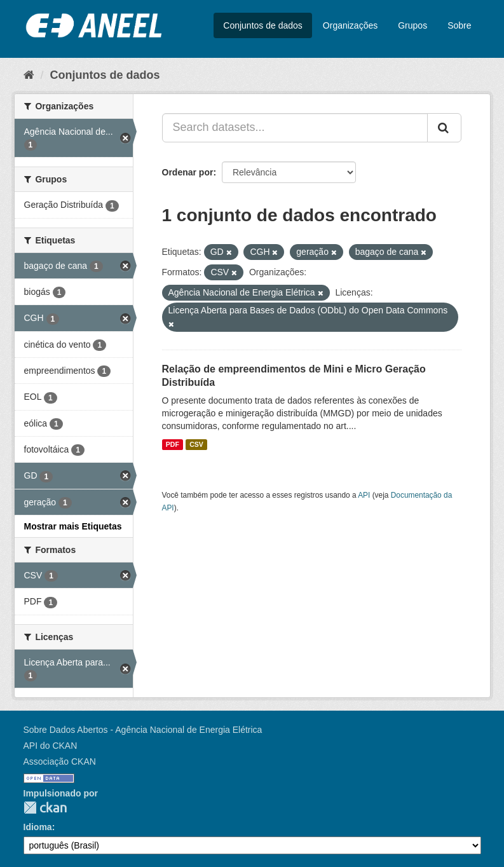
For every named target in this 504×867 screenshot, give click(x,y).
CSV (196, 444)
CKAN (45, 808)
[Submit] (444, 128)
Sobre (459, 25)
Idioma (38, 827)
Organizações (350, 25)
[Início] (29, 75)
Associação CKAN (60, 761)
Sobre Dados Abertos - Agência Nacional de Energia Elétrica (143, 730)
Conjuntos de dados (263, 25)
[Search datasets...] (295, 128)
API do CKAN (51, 746)
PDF (173, 444)
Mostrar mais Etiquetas (73, 526)
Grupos (412, 25)
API (364, 495)
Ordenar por (188, 172)
